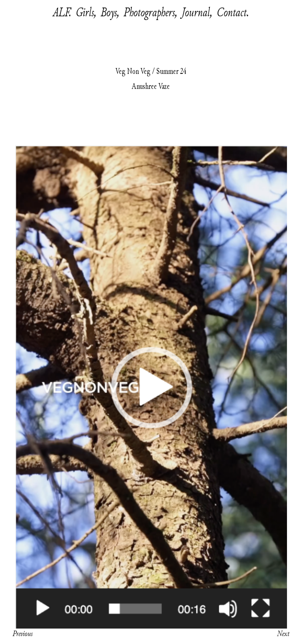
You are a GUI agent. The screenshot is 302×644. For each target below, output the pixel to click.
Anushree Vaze (151, 86)
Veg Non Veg (133, 71)
